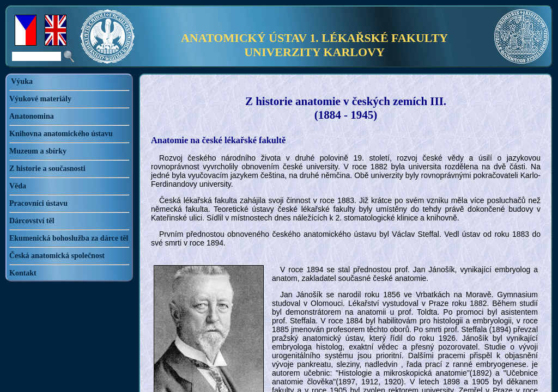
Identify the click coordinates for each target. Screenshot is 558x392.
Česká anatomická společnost (57, 256)
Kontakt (23, 273)
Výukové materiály (40, 99)
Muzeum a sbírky (38, 151)
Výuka (22, 81)
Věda (18, 186)
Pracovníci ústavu (38, 203)
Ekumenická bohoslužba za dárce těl (69, 238)
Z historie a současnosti (47, 169)
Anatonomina (32, 116)
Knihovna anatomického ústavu (61, 134)
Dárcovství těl (32, 221)
